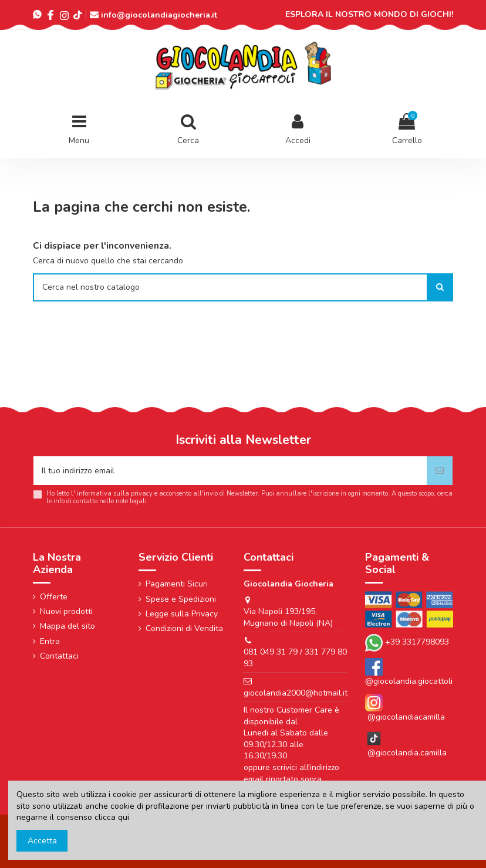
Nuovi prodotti (66, 611)
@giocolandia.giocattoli (409, 681)
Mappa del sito (67, 626)
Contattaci (59, 656)
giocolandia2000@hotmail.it (296, 693)
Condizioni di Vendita (184, 628)
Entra (50, 641)
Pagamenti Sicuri (177, 584)
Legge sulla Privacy (182, 614)
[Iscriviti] (440, 471)
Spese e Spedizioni (181, 599)
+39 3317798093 (417, 642)
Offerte (54, 597)
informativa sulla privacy (115, 494)
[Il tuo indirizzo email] (230, 471)
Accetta (42, 841)
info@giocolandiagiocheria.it (159, 15)
